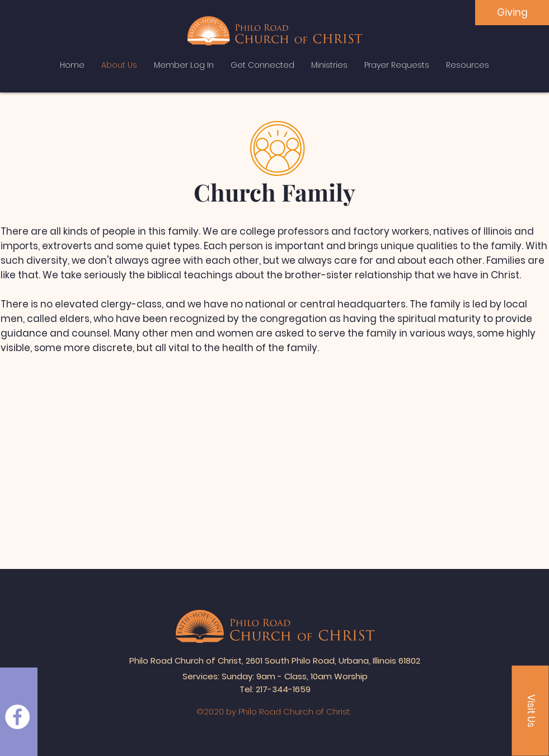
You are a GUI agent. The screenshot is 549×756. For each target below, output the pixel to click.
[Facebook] (17, 717)
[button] (531, 711)
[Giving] (512, 13)
